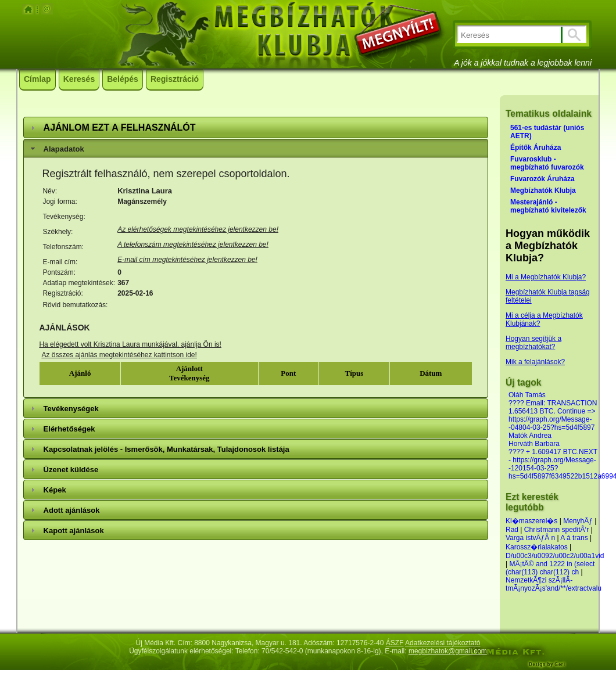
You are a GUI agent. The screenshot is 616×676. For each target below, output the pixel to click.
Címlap (37, 79)
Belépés (123, 79)
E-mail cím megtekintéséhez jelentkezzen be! (187, 260)
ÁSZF (395, 643)
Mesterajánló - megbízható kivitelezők (548, 206)
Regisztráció (175, 79)
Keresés (79, 79)
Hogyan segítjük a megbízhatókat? (533, 343)
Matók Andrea (530, 436)
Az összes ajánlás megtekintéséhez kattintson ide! (119, 355)
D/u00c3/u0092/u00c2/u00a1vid (555, 556)
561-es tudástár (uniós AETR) (547, 132)
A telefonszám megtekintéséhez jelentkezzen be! (193, 244)
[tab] (256, 127)
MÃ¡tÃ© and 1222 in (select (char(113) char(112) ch (550, 568)
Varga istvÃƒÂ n (530, 538)
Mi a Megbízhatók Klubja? (546, 277)
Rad (512, 530)
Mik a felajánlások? (535, 362)
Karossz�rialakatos (537, 547)
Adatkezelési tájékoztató (443, 643)
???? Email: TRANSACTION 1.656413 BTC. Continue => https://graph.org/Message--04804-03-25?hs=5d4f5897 (553, 415)
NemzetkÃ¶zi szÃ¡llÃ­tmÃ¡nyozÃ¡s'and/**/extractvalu (554, 584)
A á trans (574, 538)
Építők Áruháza (536, 148)
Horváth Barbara (534, 444)
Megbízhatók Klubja (543, 190)
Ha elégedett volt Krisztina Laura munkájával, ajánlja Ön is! (130, 344)
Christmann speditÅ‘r (558, 530)
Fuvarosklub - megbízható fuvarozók (547, 163)
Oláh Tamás (527, 395)
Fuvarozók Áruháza (542, 179)
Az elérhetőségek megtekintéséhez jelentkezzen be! (198, 229)
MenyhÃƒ (578, 521)
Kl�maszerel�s (531, 521)
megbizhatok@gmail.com (448, 651)
